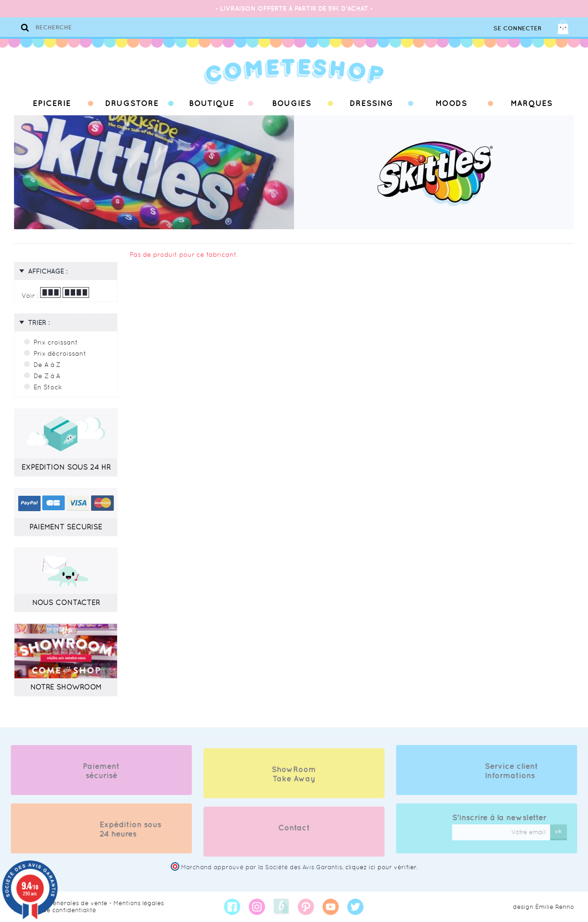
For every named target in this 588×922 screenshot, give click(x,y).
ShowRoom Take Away (294, 781)
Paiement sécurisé (94, 771)
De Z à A (47, 376)
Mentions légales (139, 903)
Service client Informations (519, 771)
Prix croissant (56, 342)
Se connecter (517, 28)
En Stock (48, 387)
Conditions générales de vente (61, 903)
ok (566, 831)
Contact (294, 835)
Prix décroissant (60, 353)
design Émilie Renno (543, 907)
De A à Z (47, 365)
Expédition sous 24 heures (123, 829)
